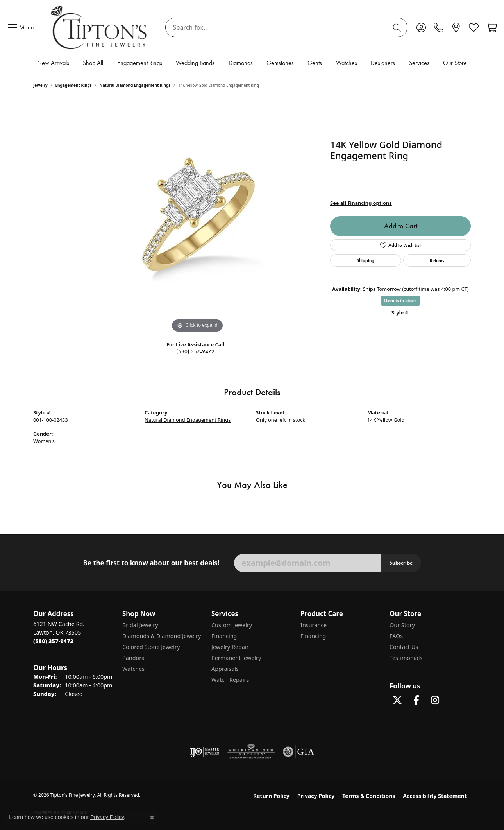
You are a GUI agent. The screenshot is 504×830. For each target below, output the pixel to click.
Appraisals (225, 669)
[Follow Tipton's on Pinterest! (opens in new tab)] (454, 700)
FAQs (396, 636)
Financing (224, 636)
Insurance (314, 625)
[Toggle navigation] (23, 27)
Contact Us (404, 647)
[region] (197, 217)
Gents (315, 63)
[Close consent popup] (152, 817)
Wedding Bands (195, 63)
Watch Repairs (230, 680)
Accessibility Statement (435, 796)
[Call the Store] (53, 641)
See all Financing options (361, 203)
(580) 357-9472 (195, 352)
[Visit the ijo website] (205, 752)
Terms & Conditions (369, 796)
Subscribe (401, 563)
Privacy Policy (316, 796)
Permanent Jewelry (236, 658)
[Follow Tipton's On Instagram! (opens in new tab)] (435, 700)
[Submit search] (398, 27)
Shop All (93, 63)
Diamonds (241, 63)
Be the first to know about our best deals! (151, 563)
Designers (383, 63)
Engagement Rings (140, 63)
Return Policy (271, 796)
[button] (421, 27)
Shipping (365, 260)
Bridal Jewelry (140, 625)
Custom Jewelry (232, 625)
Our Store (455, 63)
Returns (437, 260)
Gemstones (280, 63)
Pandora (133, 658)
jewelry (40, 85)
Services (419, 63)
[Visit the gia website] (298, 752)
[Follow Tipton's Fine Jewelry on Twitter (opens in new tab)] (397, 700)
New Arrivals (53, 63)
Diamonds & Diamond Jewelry (162, 636)
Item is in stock (400, 300)
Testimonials (406, 658)
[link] (439, 27)
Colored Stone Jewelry (151, 647)
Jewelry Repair (230, 647)
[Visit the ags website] (251, 752)
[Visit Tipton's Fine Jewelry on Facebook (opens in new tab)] (416, 700)
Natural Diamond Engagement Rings (135, 85)
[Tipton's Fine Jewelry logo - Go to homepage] (99, 27)
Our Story (402, 625)
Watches (347, 63)
